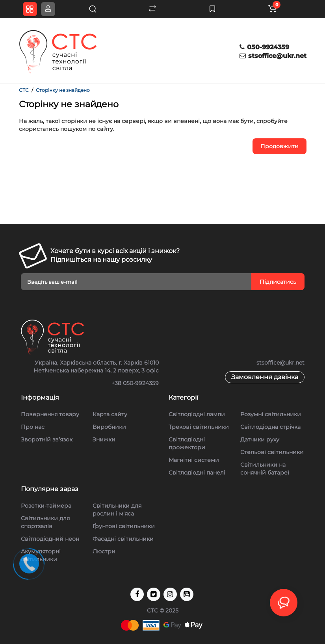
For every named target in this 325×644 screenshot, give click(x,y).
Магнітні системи (194, 460)
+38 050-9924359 (135, 383)
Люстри (104, 551)
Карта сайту (110, 414)
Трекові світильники (199, 427)
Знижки (104, 439)
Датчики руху (260, 439)
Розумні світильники (271, 414)
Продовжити (279, 146)
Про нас (33, 427)
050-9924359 (264, 47)
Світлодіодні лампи (197, 414)
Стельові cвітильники (272, 452)
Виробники (109, 427)
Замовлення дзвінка (265, 377)
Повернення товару (50, 414)
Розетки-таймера (46, 506)
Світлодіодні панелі (197, 473)
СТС (24, 90)
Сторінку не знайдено (63, 90)
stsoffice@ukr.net (273, 56)
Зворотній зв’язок (47, 439)
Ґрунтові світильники (124, 526)
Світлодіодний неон (50, 539)
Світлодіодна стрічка (270, 427)
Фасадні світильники (123, 539)
